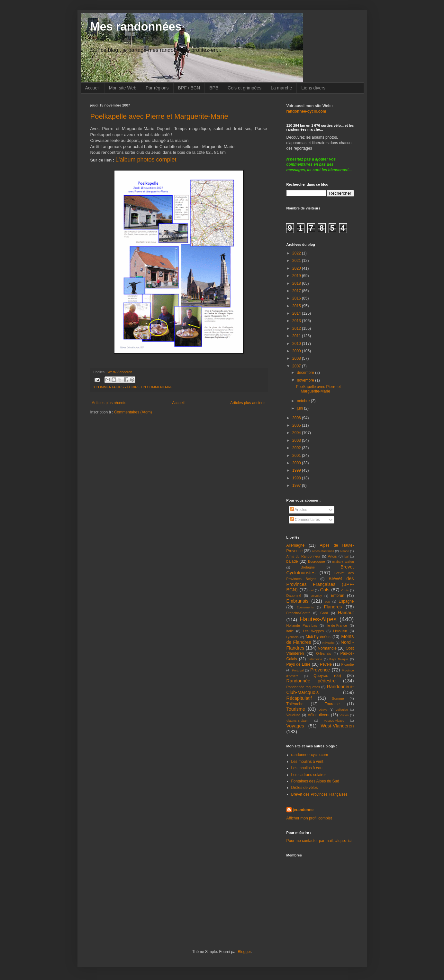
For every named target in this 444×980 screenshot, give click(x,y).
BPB (214, 88)
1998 (297, 478)
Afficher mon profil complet (309, 818)
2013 (297, 321)
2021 (297, 261)
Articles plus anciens (248, 403)
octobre (304, 401)
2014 (297, 313)
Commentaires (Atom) (133, 412)
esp (327, 601)
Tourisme (296, 709)
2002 (297, 448)
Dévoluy (316, 596)
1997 (297, 485)
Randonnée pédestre (311, 681)
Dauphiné (294, 596)
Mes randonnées (136, 27)
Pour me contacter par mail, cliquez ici (319, 841)
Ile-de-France (337, 625)
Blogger (245, 952)
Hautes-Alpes (318, 619)
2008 (297, 358)
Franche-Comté (299, 613)
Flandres (333, 607)
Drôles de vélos (305, 788)
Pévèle (326, 664)
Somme (338, 698)
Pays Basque (339, 659)
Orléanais (323, 653)
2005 (297, 425)
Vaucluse (294, 715)
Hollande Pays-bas (302, 625)
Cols (325, 590)
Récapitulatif (299, 698)
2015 (297, 306)
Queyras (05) (327, 676)
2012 (297, 328)
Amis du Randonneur (304, 556)
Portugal (298, 670)
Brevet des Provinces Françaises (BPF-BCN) (320, 584)
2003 (297, 440)
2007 (297, 366)
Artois (332, 556)
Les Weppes (313, 631)
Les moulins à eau (307, 768)
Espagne (346, 601)
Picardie (347, 664)
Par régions (157, 88)
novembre (306, 380)
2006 (297, 418)
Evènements (305, 607)
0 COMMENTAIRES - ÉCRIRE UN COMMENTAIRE (133, 387)
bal (346, 556)
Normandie (327, 648)
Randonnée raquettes (303, 687)
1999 (297, 470)
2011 (297, 336)
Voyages (295, 726)
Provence (320, 670)
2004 (297, 433)
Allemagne (296, 545)
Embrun (338, 596)
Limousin (340, 631)
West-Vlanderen (120, 372)
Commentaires (305, 520)
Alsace (344, 551)
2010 (297, 344)
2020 (297, 268)
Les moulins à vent (307, 762)
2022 (297, 253)
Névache (329, 643)
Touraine (332, 704)
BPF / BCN (189, 88)
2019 (297, 276)
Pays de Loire (299, 664)
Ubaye (323, 710)
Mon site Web (123, 88)
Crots (345, 590)
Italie (290, 631)
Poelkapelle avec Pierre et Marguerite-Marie (159, 116)
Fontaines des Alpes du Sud (315, 781)
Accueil (92, 88)
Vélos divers (318, 715)
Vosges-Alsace (334, 721)
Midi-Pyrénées (318, 637)
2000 (297, 463)
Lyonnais (293, 637)
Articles (299, 510)
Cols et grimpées (245, 88)
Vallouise (342, 710)
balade (292, 561)
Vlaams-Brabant (298, 721)
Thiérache (295, 704)
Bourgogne (317, 561)
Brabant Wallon (343, 562)
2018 (297, 283)
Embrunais (298, 601)
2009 (297, 351)
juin (300, 408)
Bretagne (308, 567)
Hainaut (346, 613)
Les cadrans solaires (309, 775)
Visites (344, 715)
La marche (281, 88)
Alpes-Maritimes (323, 551)
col (312, 590)
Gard (324, 613)
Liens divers (313, 88)
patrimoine (315, 659)
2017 (297, 291)
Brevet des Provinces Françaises (319, 794)
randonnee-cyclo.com (310, 755)
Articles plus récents (109, 403)
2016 (297, 298)
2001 (297, 456)
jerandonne (303, 810)
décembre (306, 373)
